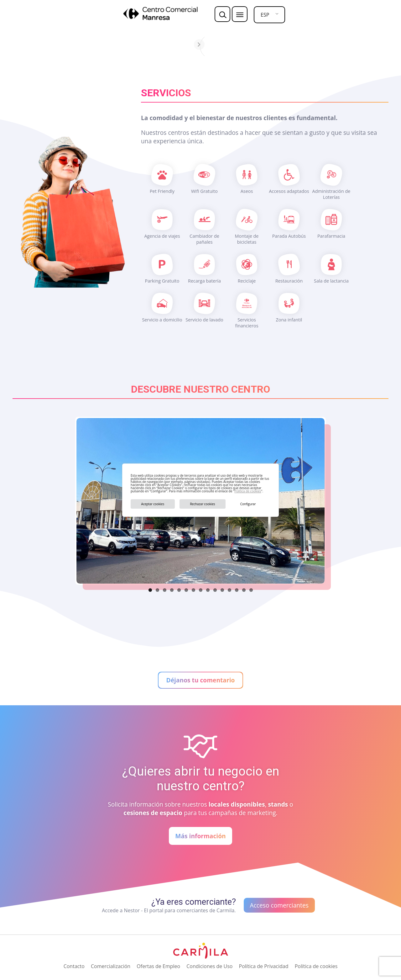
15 (251, 590)
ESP (265, 15)
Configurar (248, 504)
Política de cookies (248, 491)
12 (229, 590)
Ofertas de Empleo (158, 966)
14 (244, 590)
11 (222, 590)
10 (215, 590)
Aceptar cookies (153, 504)
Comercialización (111, 966)
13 (237, 590)
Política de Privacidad (264, 966)
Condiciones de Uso (209, 966)
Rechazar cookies (202, 504)
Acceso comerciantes (279, 905)
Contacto (74, 966)
